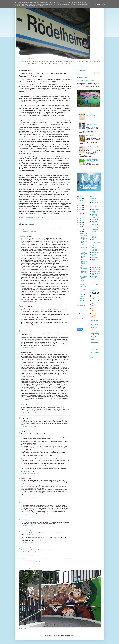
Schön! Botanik (95, 252)
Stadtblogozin (94, 325)
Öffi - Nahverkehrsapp (96, 280)
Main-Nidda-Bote (96, 271)
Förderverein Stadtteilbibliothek (96, 225)
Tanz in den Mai (90, 136)
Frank (22, 227)
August (82, 290)
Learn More (96, 4)
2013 (80, 227)
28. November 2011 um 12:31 (28, 348)
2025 (80, 201)
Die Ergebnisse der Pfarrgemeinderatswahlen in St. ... (84, 271)
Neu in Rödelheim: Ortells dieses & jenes (83, 262)
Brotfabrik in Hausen (95, 212)
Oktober (82, 284)
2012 (80, 229)
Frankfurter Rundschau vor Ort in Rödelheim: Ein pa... (83, 240)
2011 (80, 231)
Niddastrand (95, 228)
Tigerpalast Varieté (94, 255)
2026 (80, 199)
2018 (80, 216)
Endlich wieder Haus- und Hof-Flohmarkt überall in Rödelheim (93, 148)
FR (24, 219)
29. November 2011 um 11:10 (28, 526)
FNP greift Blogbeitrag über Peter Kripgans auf (83, 255)
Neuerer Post (22, 558)
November (83, 235)
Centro (93, 218)
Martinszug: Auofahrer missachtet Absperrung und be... (84, 247)
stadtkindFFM (94, 342)
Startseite (46, 558)
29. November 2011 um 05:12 (28, 498)
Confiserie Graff (96, 220)
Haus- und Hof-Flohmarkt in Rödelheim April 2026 (93, 115)
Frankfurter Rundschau (30, 219)
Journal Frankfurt (96, 269)
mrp (95, 316)
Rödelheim (43, 219)
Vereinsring (94, 258)
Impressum (94, 201)
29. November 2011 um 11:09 (28, 515)
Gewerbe (38, 219)
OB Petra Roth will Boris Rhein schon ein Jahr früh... (84, 279)
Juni (81, 294)
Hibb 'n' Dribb (94, 349)
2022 (80, 207)
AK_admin (96, 300)
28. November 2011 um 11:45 (28, 326)
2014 (80, 225)
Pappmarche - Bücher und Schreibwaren (95, 236)
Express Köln (95, 285)
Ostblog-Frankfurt (96, 233)
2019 (80, 214)
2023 (80, 205)
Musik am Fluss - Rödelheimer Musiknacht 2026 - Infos (92, 124)
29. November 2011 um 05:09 (28, 473)
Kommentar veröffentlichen (28, 555)
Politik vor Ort (95, 202)
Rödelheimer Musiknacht (95, 250)
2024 (80, 203)
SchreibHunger (95, 352)
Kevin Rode (96, 306)
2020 (80, 212)
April (81, 299)
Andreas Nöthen (96, 304)
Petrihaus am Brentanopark (95, 240)
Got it (103, 4)
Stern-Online (95, 283)
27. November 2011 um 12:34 (28, 231)
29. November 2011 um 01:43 (28, 413)
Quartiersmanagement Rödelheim (96, 243)
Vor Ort (51, 219)
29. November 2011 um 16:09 (28, 552)
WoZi (95, 309)
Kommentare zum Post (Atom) (32, 561)
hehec (95, 311)
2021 (80, 210)
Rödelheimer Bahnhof (95, 247)
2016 (80, 220)
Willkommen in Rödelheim (95, 260)
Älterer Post (68, 558)
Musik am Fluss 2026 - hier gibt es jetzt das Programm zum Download (93, 161)
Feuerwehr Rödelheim (94, 222)
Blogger (73, 636)
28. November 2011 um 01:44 (28, 301)
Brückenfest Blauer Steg (95, 215)
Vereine (47, 219)
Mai (81, 296)
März (82, 301)
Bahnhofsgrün (95, 209)
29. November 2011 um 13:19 (28, 543)
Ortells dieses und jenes (95, 230)
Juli (81, 292)
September (83, 286)
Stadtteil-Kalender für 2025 (85, 80)
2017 (80, 218)
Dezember (83, 233)
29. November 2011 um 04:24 (28, 427)
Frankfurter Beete (96, 268)
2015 (80, 223)
